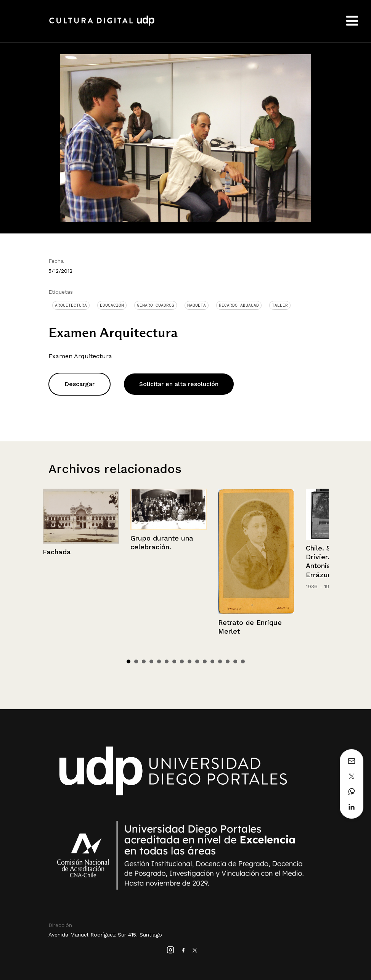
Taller (280, 305)
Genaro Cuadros (156, 305)
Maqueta (197, 305)
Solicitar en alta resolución (179, 384)
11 (205, 661)
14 (228, 661)
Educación (112, 305)
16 (243, 661)
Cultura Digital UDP (102, 25)
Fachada (57, 552)
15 (235, 661)
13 (220, 661)
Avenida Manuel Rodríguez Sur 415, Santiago (105, 935)
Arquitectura (71, 305)
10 (197, 661)
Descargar (79, 384)
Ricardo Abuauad (239, 305)
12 (212, 661)
